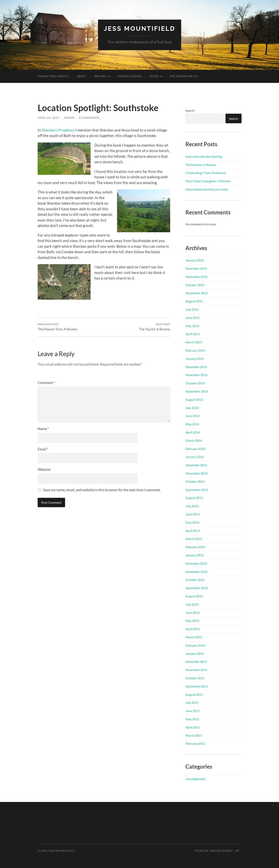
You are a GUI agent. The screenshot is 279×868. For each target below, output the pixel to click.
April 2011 (193, 727)
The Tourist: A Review (155, 327)
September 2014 (197, 391)
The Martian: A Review (201, 165)
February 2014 (195, 449)
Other (154, 76)
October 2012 (195, 580)
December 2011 (196, 662)
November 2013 (196, 473)
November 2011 (196, 670)
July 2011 (192, 702)
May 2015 (192, 326)
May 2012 (192, 621)
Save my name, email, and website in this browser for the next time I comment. (102, 490)
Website (44, 469)
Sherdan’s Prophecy (58, 130)
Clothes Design (130, 76)
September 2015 (197, 293)
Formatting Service (53, 76)
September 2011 (197, 686)
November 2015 (196, 277)
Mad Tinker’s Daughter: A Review (208, 181)
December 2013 (196, 465)
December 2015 (196, 268)
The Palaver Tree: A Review (57, 327)
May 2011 (192, 719)
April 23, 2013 (48, 118)
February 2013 (195, 547)
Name (43, 429)
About (81, 76)
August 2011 (194, 694)
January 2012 (195, 653)
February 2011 (195, 743)
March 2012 (194, 637)
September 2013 (197, 490)
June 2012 (193, 613)
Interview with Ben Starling (204, 156)
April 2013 (193, 531)
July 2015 (192, 309)
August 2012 (194, 596)
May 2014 (192, 424)
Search (190, 110)
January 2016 (195, 260)
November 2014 (196, 375)
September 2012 (197, 588)
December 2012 (196, 563)
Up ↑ (238, 851)
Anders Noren (220, 851)
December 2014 (196, 367)
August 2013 (194, 498)
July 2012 (192, 604)
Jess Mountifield (140, 29)
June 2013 (193, 514)
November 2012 (196, 572)
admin (69, 118)
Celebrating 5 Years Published (206, 173)
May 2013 (192, 522)
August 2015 (194, 301)
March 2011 (194, 735)
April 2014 (193, 432)
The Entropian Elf (184, 76)
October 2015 (195, 285)
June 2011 (193, 711)
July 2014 (192, 408)
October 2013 (195, 481)
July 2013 (192, 506)
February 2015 (195, 350)
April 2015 (193, 334)
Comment (46, 383)
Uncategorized (195, 779)
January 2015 (195, 359)
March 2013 (194, 539)
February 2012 (195, 645)
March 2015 (194, 342)
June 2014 (193, 416)
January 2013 (195, 555)
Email (43, 449)
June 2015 (193, 318)
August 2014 (194, 400)
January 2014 (195, 457)
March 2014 (194, 440)
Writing (100, 76)
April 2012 (193, 629)
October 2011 (195, 678)
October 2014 (195, 383)
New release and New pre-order (207, 189)
